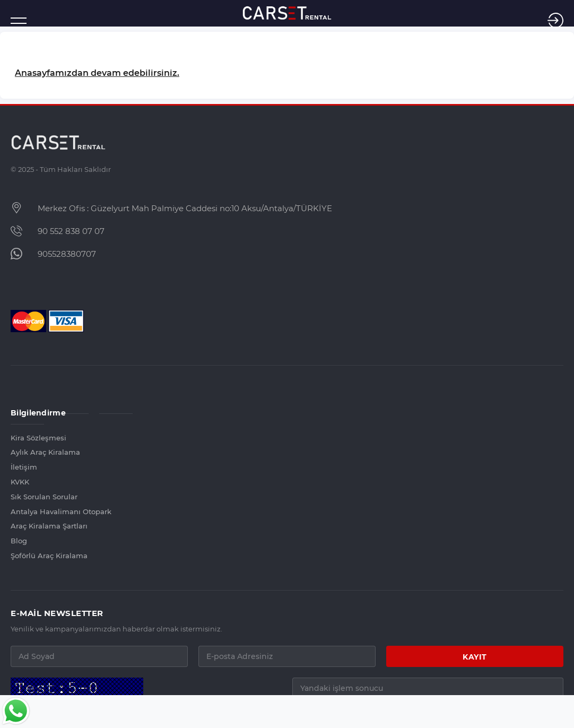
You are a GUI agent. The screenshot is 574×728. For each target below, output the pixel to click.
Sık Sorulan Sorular (27, 497)
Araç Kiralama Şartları (27, 526)
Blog (19, 541)
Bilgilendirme (27, 413)
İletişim (24, 467)
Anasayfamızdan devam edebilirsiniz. (97, 73)
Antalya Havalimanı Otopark (27, 512)
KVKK (20, 482)
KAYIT (475, 657)
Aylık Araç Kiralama (27, 452)
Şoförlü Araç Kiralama (27, 556)
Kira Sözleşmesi (27, 438)
